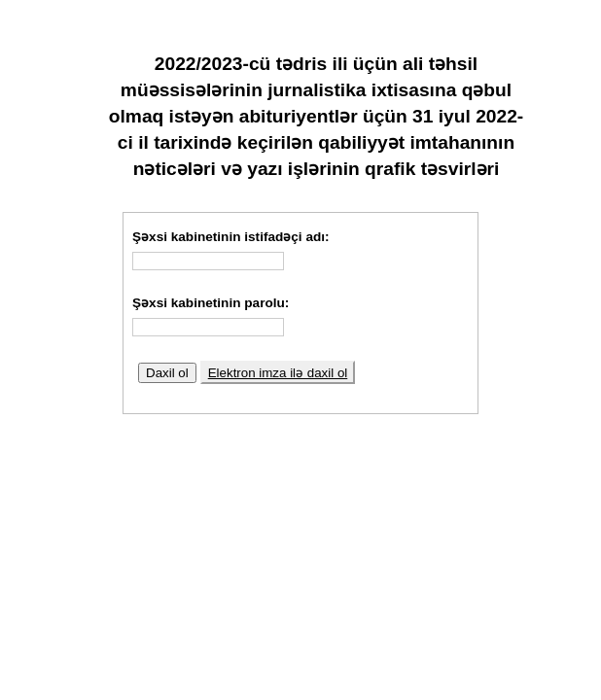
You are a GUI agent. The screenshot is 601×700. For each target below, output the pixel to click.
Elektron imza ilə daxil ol (278, 373)
